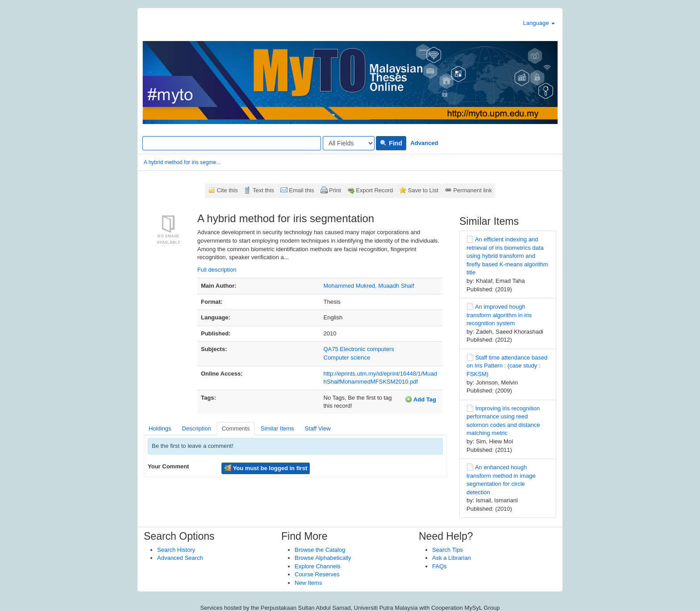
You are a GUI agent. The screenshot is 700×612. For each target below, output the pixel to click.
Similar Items (277, 428)
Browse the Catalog (320, 550)
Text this (263, 190)
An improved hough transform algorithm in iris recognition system (499, 315)
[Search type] (349, 143)
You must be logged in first (266, 468)
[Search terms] (232, 143)
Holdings (160, 428)
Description (197, 428)
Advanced (424, 143)
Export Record (374, 190)
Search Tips (448, 550)
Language (539, 23)
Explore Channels (318, 566)
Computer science (347, 358)
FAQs (440, 566)
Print (335, 190)
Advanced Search (180, 558)
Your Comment (168, 466)
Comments (236, 428)
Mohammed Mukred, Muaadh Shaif (369, 286)
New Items (308, 583)
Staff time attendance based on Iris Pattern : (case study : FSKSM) (507, 366)
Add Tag (421, 399)
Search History (176, 550)
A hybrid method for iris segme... (182, 162)
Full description (217, 270)
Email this (301, 190)
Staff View (318, 428)
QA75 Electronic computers (359, 349)
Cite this (227, 190)
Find (391, 143)
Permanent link (473, 190)
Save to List (423, 190)
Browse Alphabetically (323, 558)
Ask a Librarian (452, 558)
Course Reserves (317, 574)
